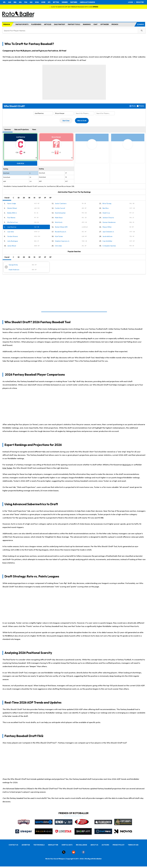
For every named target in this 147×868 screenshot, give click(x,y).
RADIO (141, 24)
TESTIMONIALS (39, 845)
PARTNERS (74, 2)
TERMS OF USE (133, 845)
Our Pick (20, 163)
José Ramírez (21, 137)
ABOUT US (94, 845)
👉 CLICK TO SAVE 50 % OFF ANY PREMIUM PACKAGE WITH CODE (74, 7)
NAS (31, 2)
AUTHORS (105, 845)
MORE (43, 2)
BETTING (56, 2)
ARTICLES (48, 24)
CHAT (96, 24)
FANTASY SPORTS (22, 24)
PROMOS (115, 24)
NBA (15, 2)
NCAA (37, 2)
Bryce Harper (56, 137)
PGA (26, 2)
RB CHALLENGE (81, 845)
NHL (20, 2)
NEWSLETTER (53, 845)
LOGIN (130, 2)
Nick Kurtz (127, 465)
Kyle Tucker (7, 468)
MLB (10, 2)
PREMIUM (7, 24)
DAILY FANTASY (60, 24)
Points (142, 106)
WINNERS (65, 2)
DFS (49, 2)
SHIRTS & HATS (67, 845)
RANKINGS (87, 24)
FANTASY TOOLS (74, 24)
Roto (134, 106)
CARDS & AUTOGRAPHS (87, 2)
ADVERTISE (26, 845)
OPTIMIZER (105, 24)
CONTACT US (13, 845)
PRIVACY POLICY (118, 845)
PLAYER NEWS (36, 24)
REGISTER (140, 2)
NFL (4, 2)
